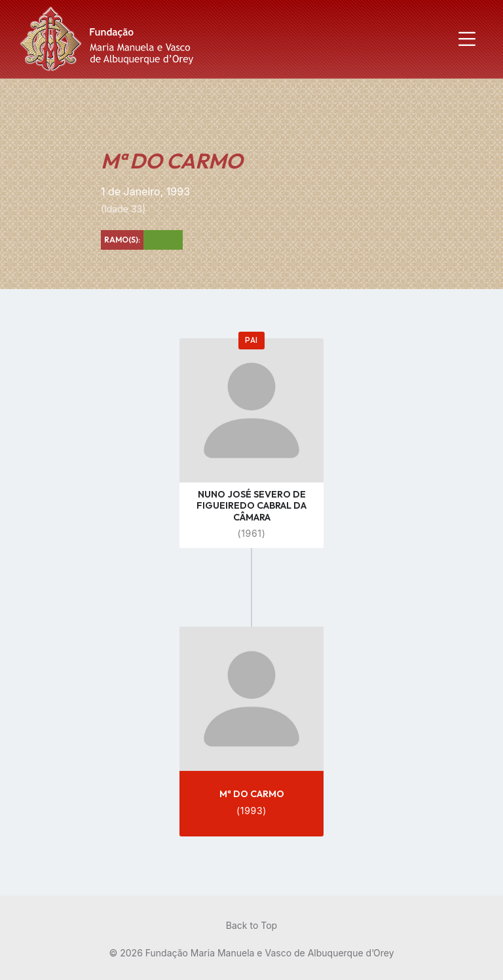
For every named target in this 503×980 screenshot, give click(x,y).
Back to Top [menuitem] (251, 925)
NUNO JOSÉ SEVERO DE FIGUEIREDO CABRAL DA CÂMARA (251, 506)
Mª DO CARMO (252, 794)
